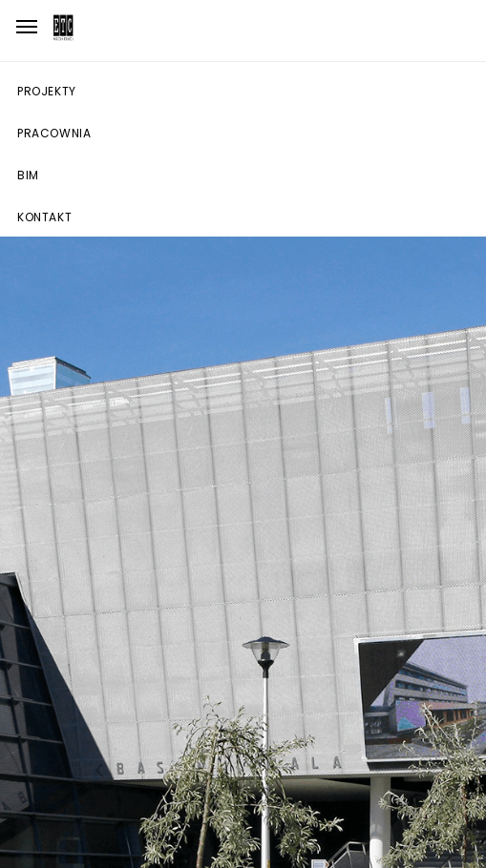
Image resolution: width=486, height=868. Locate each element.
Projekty (47, 91)
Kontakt (44, 217)
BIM (28, 175)
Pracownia (54, 133)
